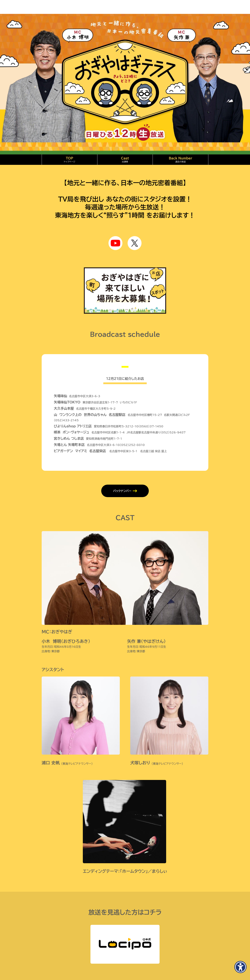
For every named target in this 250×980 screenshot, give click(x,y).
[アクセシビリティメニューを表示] (240, 967)
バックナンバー (122, 491)
